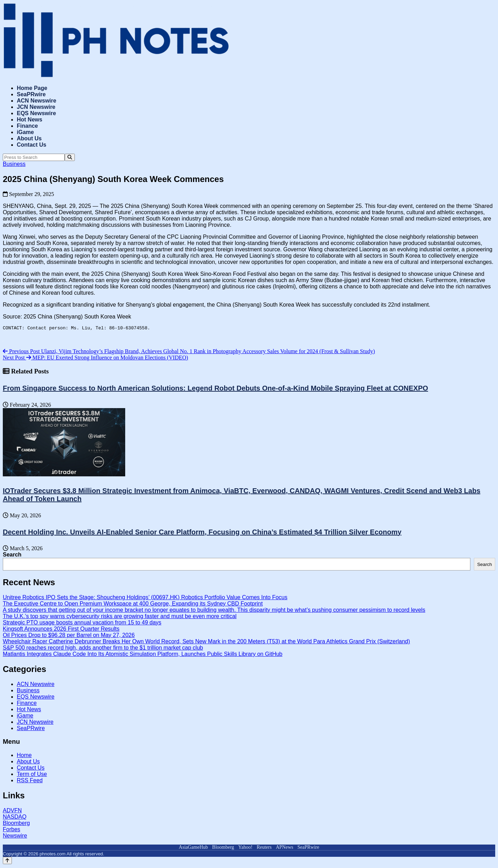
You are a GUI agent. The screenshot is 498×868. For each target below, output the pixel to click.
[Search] (70, 157)
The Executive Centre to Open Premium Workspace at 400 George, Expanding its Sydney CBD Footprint (133, 605)
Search (12, 556)
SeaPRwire (31, 94)
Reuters (264, 848)
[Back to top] (7, 862)
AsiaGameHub (193, 848)
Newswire (15, 837)
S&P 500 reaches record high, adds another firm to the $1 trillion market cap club (103, 649)
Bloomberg (16, 824)
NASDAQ (15, 818)
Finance (27, 126)
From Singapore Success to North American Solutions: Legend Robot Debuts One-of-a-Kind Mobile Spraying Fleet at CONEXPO (215, 389)
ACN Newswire (37, 101)
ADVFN (12, 811)
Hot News (30, 120)
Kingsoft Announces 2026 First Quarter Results (61, 630)
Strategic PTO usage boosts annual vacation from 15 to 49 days (82, 624)
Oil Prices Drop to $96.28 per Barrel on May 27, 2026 (69, 636)
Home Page (32, 88)
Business (14, 164)
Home (24, 756)
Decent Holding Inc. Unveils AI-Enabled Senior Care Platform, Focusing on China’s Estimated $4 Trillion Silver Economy (202, 533)
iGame (25, 132)
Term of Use (32, 775)
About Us (29, 138)
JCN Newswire (36, 107)
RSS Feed (30, 781)
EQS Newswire (36, 113)
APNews (285, 848)
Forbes (12, 830)
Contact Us (31, 145)
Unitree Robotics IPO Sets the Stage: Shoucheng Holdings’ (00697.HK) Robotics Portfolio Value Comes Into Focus (145, 598)
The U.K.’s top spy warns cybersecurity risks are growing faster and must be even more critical (120, 617)
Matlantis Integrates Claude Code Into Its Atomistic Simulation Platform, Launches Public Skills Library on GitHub (143, 655)
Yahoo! (245, 848)
